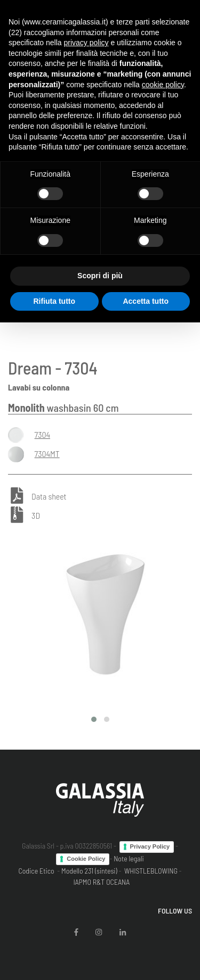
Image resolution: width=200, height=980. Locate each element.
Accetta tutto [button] (146, 301)
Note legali (129, 858)
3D (36, 515)
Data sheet (49, 496)
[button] (94, 719)
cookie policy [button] (163, 85)
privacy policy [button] (86, 43)
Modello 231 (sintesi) (89, 871)
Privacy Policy (150, 846)
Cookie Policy (86, 859)
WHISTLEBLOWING (151, 871)
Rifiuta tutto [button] (54, 301)
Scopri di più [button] (100, 276)
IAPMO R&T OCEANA (101, 882)
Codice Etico (36, 871)
